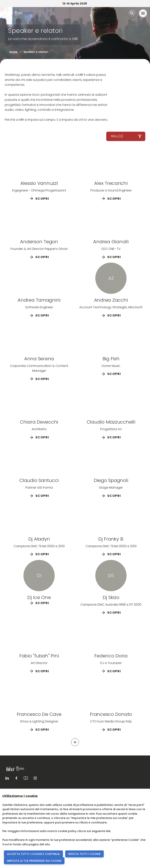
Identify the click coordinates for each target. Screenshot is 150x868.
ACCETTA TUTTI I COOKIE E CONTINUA (33, 854)
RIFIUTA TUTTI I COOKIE (84, 854)
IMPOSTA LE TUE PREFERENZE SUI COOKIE (34, 861)
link (108, 831)
